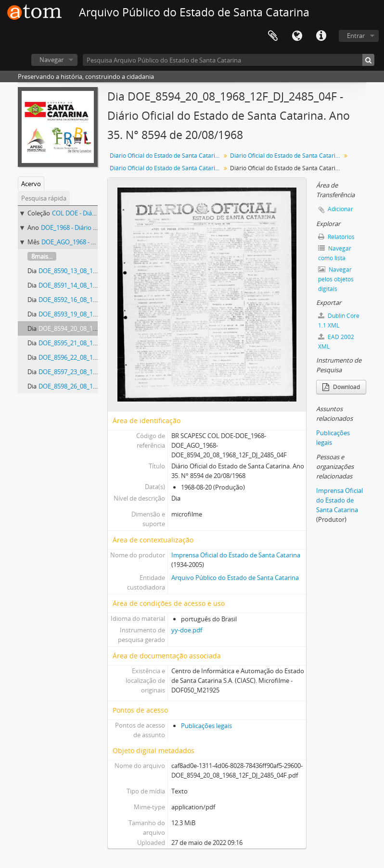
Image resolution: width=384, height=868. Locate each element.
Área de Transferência (273, 36)
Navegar (51, 60)
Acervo (31, 184)
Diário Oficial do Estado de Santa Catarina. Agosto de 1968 (166, 168)
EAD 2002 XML (336, 342)
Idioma (297, 36)
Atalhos (321, 36)
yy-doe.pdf (187, 630)
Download (341, 387)
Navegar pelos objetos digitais (336, 279)
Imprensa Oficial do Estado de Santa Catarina (236, 555)
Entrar (356, 36)
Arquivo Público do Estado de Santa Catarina (235, 578)
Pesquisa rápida (44, 198)
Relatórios (336, 237)
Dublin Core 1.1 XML (339, 321)
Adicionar (340, 209)
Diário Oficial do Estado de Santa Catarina (166, 156)
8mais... (42, 256)
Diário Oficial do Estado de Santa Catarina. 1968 (287, 156)
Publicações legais (206, 726)
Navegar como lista (335, 253)
